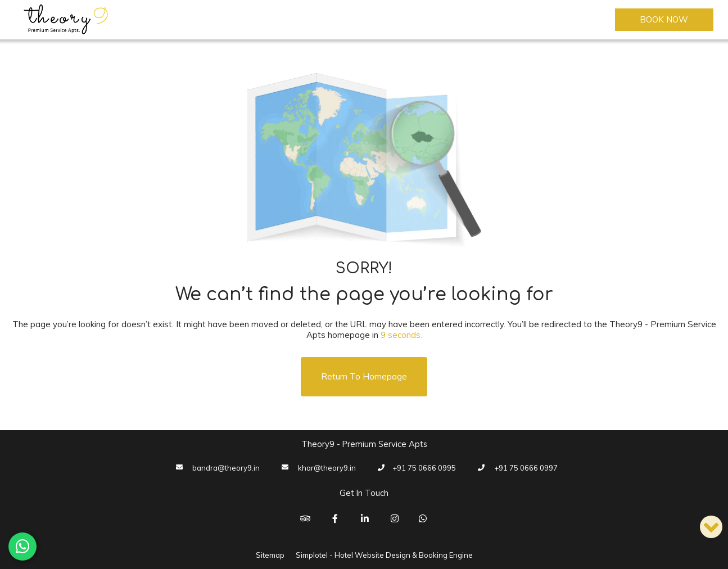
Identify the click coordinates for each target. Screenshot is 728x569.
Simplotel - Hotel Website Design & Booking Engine (384, 555)
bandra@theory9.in (226, 468)
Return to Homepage (364, 376)
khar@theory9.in (327, 468)
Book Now (664, 19)
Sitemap (270, 555)
